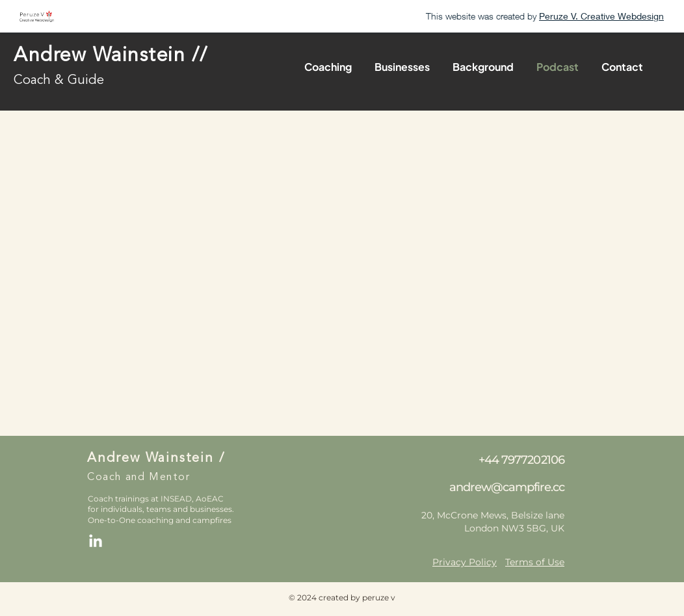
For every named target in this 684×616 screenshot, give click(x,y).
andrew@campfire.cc (507, 487)
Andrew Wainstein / (156, 459)
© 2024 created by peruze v (342, 597)
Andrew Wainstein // (111, 56)
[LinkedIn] (96, 542)
